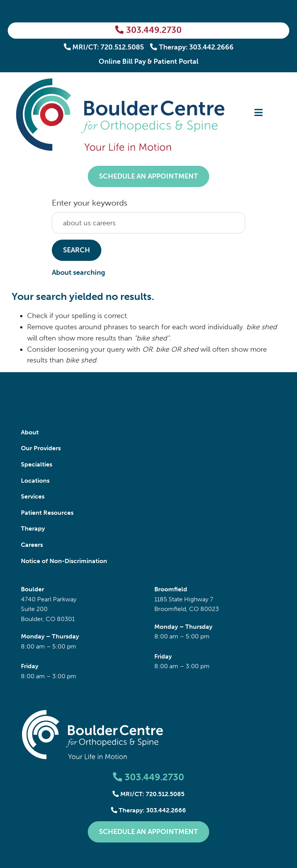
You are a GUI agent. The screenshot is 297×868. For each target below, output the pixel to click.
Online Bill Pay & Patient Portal (148, 61)
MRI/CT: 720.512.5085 (104, 47)
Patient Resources (47, 513)
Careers (32, 545)
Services (33, 496)
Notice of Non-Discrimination (64, 561)
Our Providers (41, 448)
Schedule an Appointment (148, 176)
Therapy (33, 528)
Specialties (37, 464)
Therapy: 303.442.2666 (192, 47)
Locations (35, 481)
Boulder (32, 589)
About (30, 432)
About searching (79, 272)
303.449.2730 (148, 30)
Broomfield (171, 589)
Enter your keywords (90, 203)
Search (77, 250)
